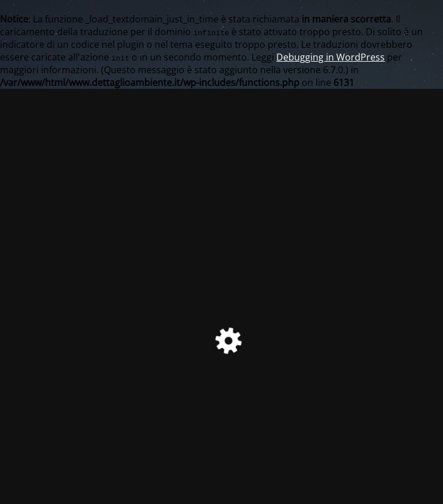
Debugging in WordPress (331, 57)
